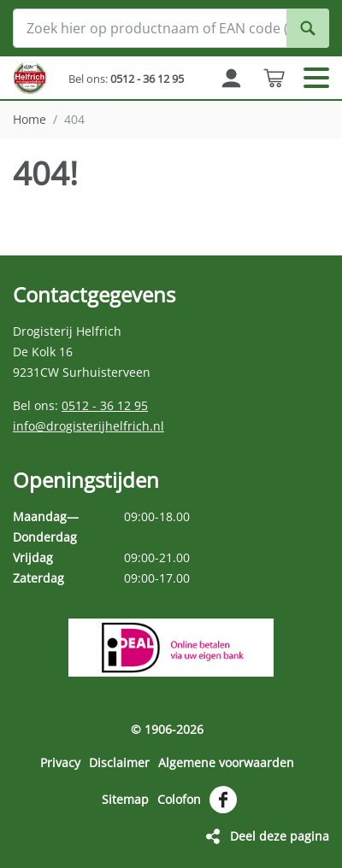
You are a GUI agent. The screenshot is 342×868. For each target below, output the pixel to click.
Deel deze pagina (280, 836)
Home (29, 119)
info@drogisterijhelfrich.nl (88, 426)
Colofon (179, 799)
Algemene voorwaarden (226, 762)
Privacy (60, 762)
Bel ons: (126, 79)
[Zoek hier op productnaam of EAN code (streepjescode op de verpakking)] (171, 28)
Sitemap (125, 799)
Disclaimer (119, 762)
